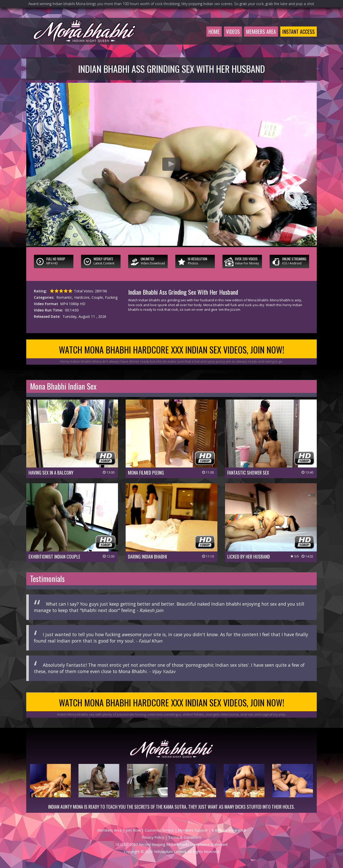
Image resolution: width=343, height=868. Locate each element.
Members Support (193, 830)
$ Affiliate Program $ (229, 830)
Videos (233, 32)
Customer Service (159, 830)
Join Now (133, 830)
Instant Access (299, 32)
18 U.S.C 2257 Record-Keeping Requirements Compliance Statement (171, 844)
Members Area (261, 32)
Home (214, 32)
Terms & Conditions (185, 837)
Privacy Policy (153, 837)
